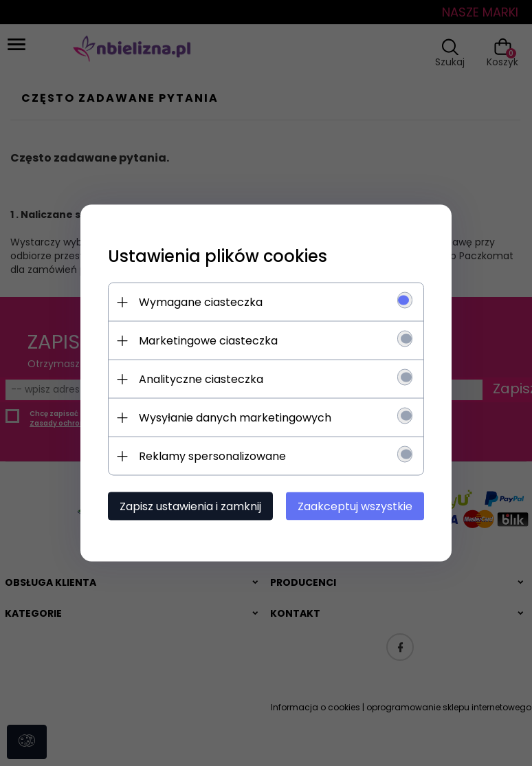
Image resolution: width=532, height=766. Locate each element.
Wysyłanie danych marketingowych (235, 418)
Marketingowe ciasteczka (208, 341)
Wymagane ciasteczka (201, 302)
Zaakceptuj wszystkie (355, 506)
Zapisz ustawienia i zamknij (190, 506)
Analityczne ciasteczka (201, 379)
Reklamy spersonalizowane (212, 456)
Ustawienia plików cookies (218, 256)
